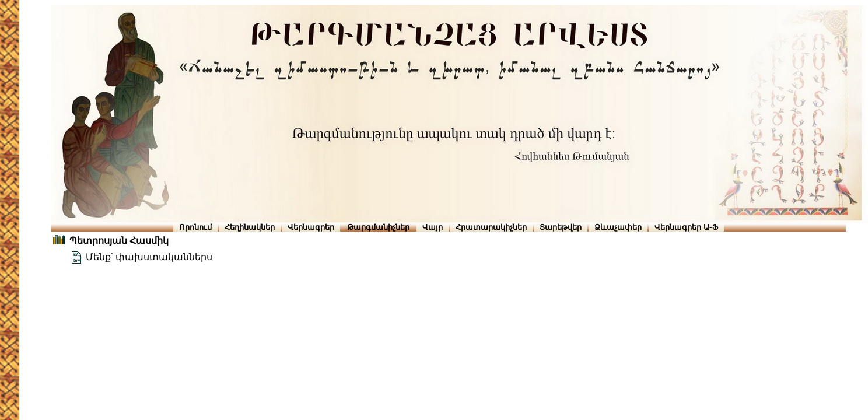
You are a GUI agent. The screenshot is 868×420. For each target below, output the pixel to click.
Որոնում (195, 227)
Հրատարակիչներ (491, 227)
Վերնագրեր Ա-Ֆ (686, 227)
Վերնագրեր (311, 227)
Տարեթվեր (561, 227)
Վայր (433, 227)
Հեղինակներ (250, 227)
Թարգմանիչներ (378, 227)
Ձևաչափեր (618, 227)
